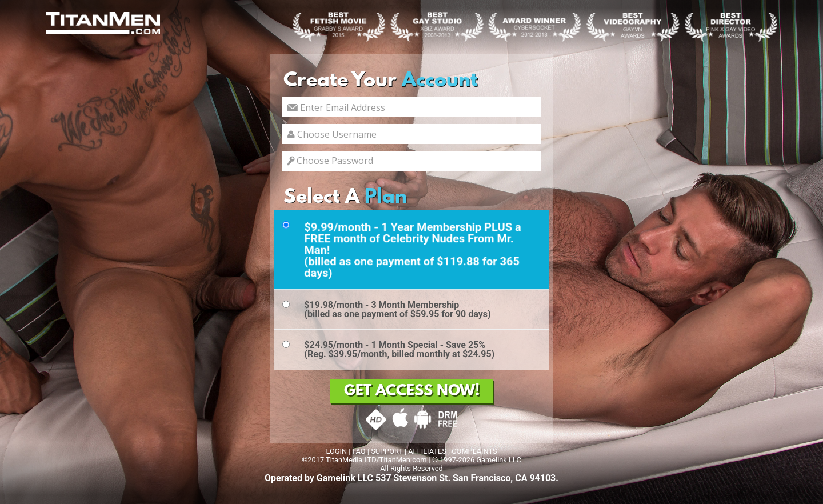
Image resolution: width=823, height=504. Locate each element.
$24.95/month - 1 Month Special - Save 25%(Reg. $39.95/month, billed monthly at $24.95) (399, 349)
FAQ (359, 451)
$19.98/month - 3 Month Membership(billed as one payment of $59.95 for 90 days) (397, 309)
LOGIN (336, 451)
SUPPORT (387, 451)
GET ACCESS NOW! (412, 391)
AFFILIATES (427, 451)
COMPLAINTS (474, 451)
